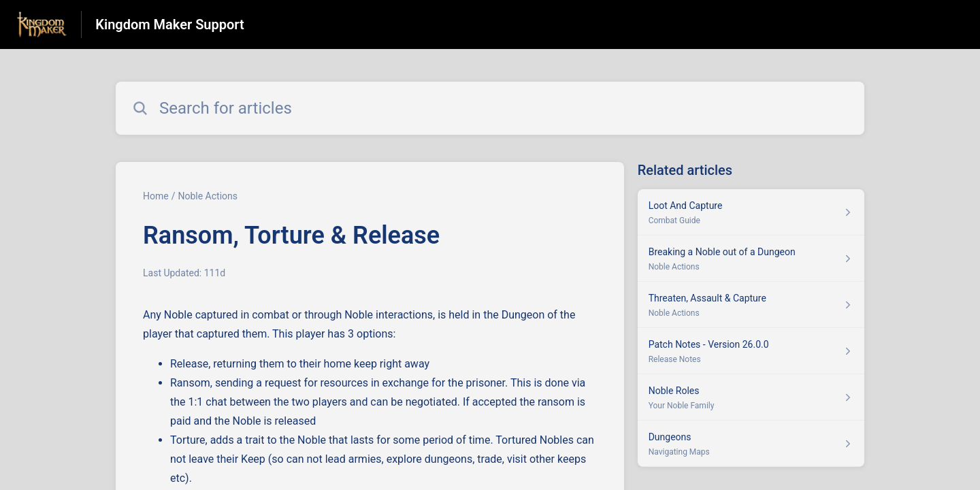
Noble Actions (208, 196)
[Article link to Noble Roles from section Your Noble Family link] (751, 397)
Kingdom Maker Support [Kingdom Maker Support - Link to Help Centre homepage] (169, 24)
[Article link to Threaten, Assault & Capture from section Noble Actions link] (751, 305)
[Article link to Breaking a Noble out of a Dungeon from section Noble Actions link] (751, 259)
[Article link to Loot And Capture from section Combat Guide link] (751, 212)
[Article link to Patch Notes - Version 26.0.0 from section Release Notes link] (751, 351)
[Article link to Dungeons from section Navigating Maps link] (751, 444)
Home (156, 196)
